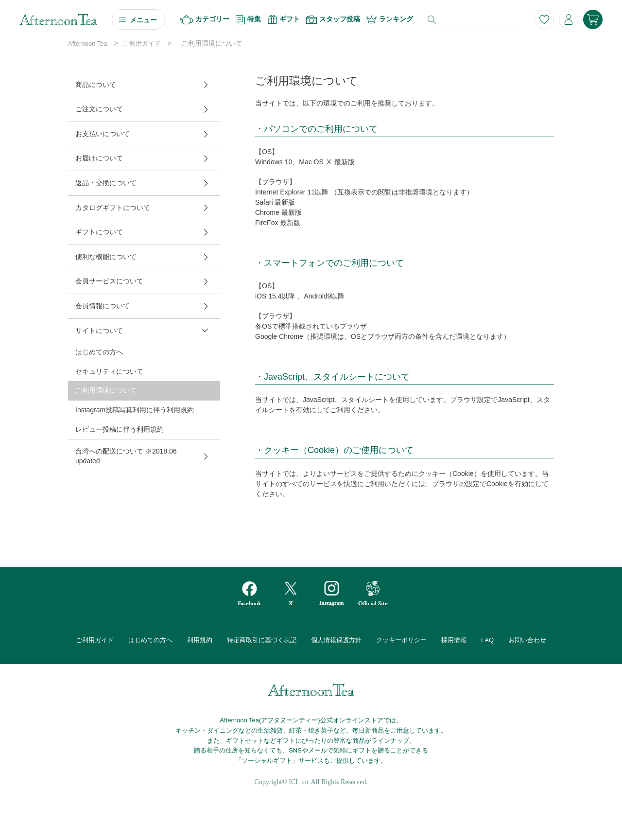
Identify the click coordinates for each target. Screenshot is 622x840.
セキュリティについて (109, 371)
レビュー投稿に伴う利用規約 (120, 429)
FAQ (487, 640)
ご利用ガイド (142, 44)
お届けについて (99, 158)
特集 (248, 20)
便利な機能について (106, 257)
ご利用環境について (106, 390)
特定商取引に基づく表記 (262, 640)
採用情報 (454, 640)
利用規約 (200, 640)
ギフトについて (99, 232)
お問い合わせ (527, 640)
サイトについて (99, 331)
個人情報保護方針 (336, 640)
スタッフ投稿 (333, 19)
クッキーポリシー (401, 640)
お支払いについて (103, 134)
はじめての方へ (99, 352)
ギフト (284, 19)
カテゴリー (205, 20)
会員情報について (103, 306)
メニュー (143, 20)
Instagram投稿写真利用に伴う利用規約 (135, 410)
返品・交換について (106, 183)
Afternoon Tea (88, 44)
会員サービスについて (109, 281)
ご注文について (99, 109)
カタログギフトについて (113, 208)
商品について (96, 85)
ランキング (390, 19)
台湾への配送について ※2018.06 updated (126, 456)
